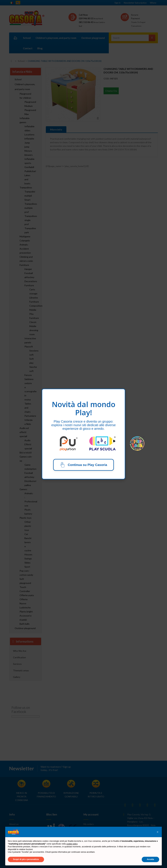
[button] (158, 832)
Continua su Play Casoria (83, 465)
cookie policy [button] (72, 844)
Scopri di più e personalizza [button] (26, 859)
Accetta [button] (150, 859)
